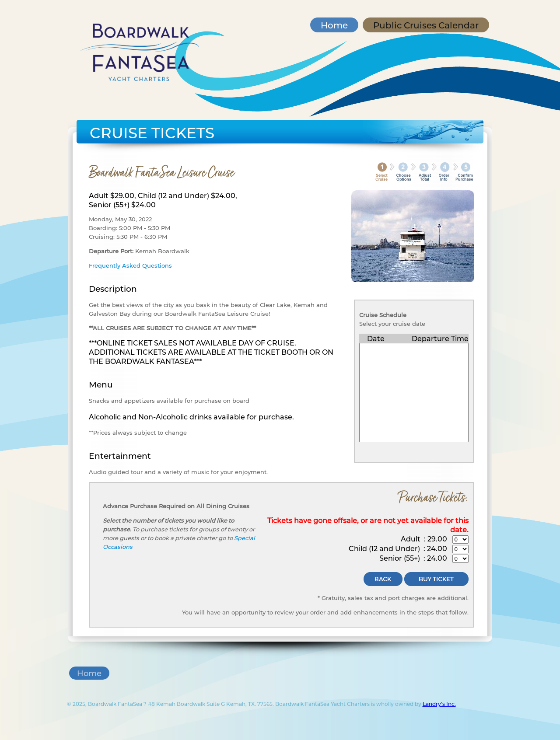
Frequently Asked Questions (130, 265)
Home (334, 25)
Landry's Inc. (439, 704)
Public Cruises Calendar (426, 25)
